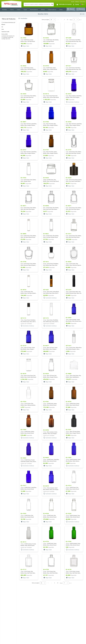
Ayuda (73, 2)
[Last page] (67, 20)
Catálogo (77, 2)
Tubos (19, 10)
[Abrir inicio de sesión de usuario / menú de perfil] (76, 4)
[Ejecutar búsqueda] (52, 4)
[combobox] (38, 4)
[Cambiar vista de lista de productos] (82, 14)
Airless (43, 10)
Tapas (25, 10)
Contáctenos (82, 2)
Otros (61, 10)
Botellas (5, 10)
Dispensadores (52, 10)
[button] (82, 4)
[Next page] (64, 20)
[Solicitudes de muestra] (64, 4)
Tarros (12, 10)
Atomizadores (34, 10)
